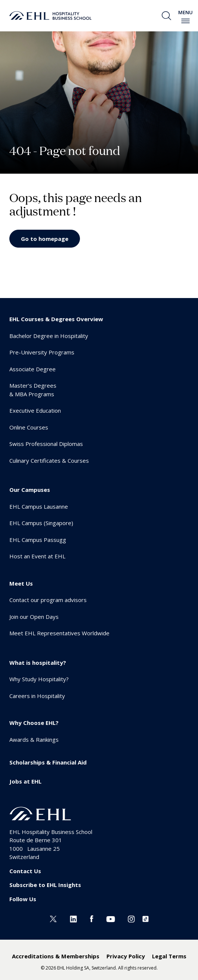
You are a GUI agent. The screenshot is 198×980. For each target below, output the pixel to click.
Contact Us (25, 871)
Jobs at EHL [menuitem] (25, 781)
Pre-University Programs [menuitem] (42, 352)
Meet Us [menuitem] (21, 583)
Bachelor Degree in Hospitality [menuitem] (49, 336)
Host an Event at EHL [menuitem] (37, 556)
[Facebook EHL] (92, 918)
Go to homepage (45, 239)
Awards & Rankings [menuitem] (34, 739)
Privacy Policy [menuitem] (126, 956)
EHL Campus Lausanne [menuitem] (39, 506)
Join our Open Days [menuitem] (34, 617)
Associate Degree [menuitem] (33, 369)
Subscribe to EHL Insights (45, 885)
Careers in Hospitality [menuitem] (37, 696)
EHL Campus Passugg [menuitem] (38, 540)
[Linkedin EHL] (73, 918)
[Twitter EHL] (53, 918)
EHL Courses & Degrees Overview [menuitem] (56, 319)
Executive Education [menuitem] (35, 410)
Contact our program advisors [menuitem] (48, 600)
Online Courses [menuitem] (29, 427)
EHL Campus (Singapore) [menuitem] (41, 523)
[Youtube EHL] (111, 918)
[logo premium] (50, 16)
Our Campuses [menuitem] (30, 490)
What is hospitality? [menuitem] (38, 663)
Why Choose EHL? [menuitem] (34, 723)
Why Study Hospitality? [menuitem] (39, 679)
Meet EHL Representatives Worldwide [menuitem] (59, 633)
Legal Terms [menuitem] (169, 956)
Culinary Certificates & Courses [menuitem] (49, 460)
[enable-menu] (185, 21)
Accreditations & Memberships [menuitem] (56, 956)
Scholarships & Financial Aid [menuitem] (48, 762)
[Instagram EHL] (131, 918)
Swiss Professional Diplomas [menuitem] (46, 444)
